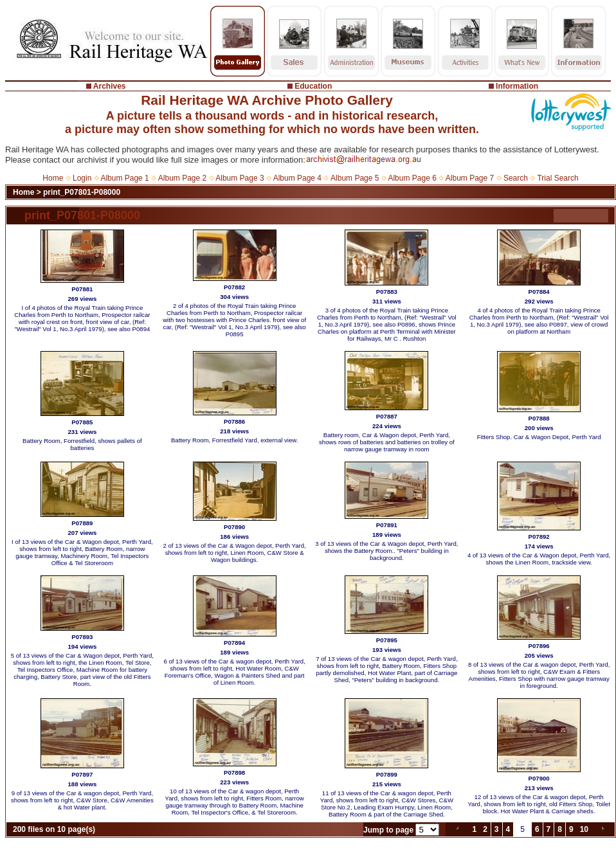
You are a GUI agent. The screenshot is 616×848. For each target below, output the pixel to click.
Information (517, 86)
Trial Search (557, 178)
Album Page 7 (470, 178)
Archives (110, 86)
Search (516, 178)
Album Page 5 (355, 178)
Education (313, 86)
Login (82, 178)
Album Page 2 (182, 178)
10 (584, 829)
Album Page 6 (412, 178)
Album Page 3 (240, 178)
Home (53, 178)
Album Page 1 (124, 178)
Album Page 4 (297, 178)
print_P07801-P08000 (82, 192)
